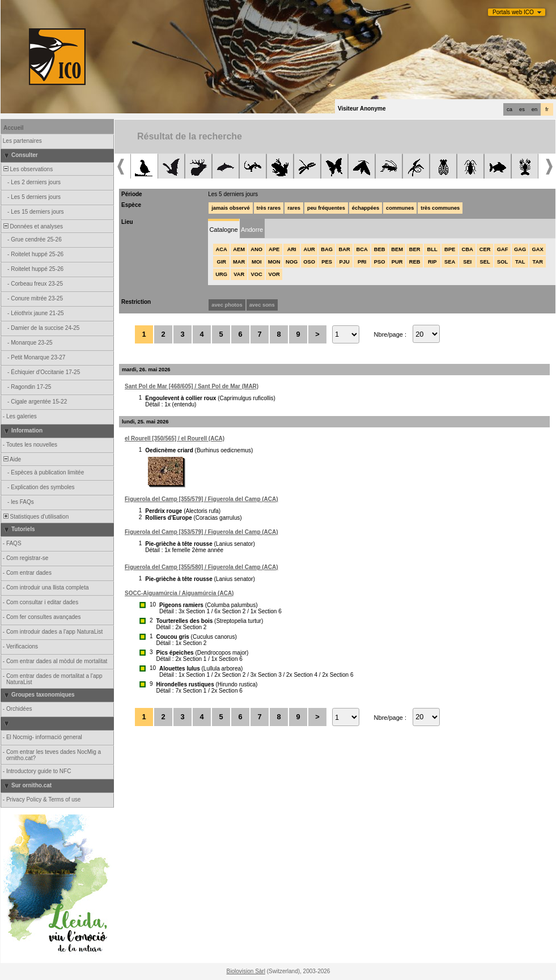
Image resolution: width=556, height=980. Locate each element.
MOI (257, 262)
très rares (269, 208)
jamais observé (230, 208)
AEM (239, 249)
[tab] (224, 229)
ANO (256, 249)
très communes (440, 208)
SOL (502, 262)
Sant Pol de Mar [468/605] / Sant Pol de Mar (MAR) (192, 386)
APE (274, 249)
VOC (257, 274)
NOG (292, 262)
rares (294, 208)
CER (485, 249)
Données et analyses (32, 226)
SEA (450, 262)
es (522, 109)
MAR (239, 262)
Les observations (27, 169)
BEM (397, 249)
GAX (538, 249)
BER (415, 249)
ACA (222, 249)
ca (510, 109)
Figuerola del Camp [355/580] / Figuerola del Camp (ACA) (201, 567)
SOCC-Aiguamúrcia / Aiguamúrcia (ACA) (179, 593)
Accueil (14, 128)
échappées (366, 208)
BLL (432, 249)
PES (327, 262)
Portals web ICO (513, 12)
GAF (503, 249)
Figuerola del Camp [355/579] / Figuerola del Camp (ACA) (201, 499)
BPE (450, 249)
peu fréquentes (326, 208)
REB (415, 262)
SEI (467, 262)
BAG (327, 249)
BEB (380, 249)
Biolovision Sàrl (246, 971)
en (534, 109)
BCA (362, 249)
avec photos (227, 305)
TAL (520, 262)
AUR (309, 249)
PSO (380, 262)
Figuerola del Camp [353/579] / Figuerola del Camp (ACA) (201, 532)
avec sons (262, 305)
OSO (309, 262)
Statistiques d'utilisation (35, 517)
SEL (485, 262)
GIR (221, 262)
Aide (11, 459)
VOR (274, 274)
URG (221, 274)
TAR (537, 262)
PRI (362, 262)
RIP (432, 262)
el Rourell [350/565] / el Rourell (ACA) (175, 438)
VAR (239, 274)
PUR (397, 262)
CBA (468, 249)
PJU (345, 262)
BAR (345, 249)
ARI (292, 249)
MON (274, 262)
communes (400, 208)
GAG (520, 249)
